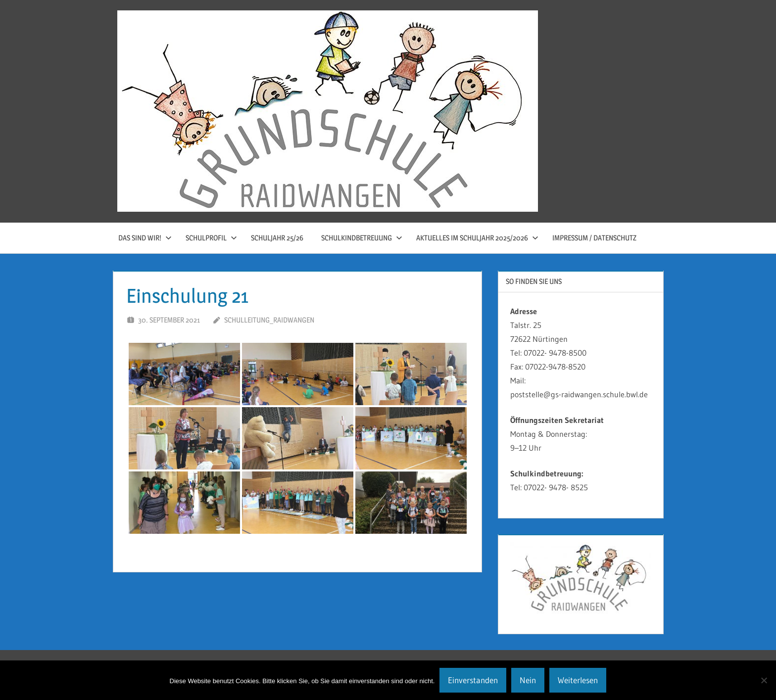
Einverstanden (473, 680)
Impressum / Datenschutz (594, 238)
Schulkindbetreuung (362, 238)
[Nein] (764, 680)
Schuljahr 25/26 (277, 238)
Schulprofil (211, 238)
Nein (528, 680)
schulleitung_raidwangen (269, 320)
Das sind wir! (145, 238)
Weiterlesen (578, 680)
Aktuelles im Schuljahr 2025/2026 (477, 238)
